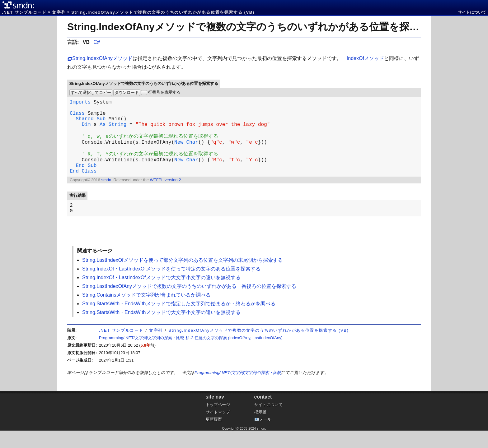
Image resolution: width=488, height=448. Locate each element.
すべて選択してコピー (91, 92)
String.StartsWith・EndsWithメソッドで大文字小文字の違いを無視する (161, 330)
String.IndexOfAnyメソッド (102, 58)
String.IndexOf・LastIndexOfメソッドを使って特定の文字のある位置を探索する (171, 286)
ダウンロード (127, 92)
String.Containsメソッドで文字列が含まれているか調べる (146, 312)
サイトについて (472, 12)
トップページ (218, 422)
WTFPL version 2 (165, 195)
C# (96, 42)
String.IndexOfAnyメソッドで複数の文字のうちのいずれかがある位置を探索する (253, 27)
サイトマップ (218, 430)
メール (265, 437)
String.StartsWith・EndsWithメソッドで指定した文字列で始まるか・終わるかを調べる (179, 321)
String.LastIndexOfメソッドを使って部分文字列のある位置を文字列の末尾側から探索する (183, 277)
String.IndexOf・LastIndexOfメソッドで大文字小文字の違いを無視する (161, 295)
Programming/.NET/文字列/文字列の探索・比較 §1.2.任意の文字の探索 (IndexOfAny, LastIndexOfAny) (191, 355)
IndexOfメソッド (365, 58)
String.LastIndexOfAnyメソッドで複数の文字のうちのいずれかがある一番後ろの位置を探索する (189, 304)
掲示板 (260, 430)
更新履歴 (214, 437)
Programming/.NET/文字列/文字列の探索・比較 (238, 390)
